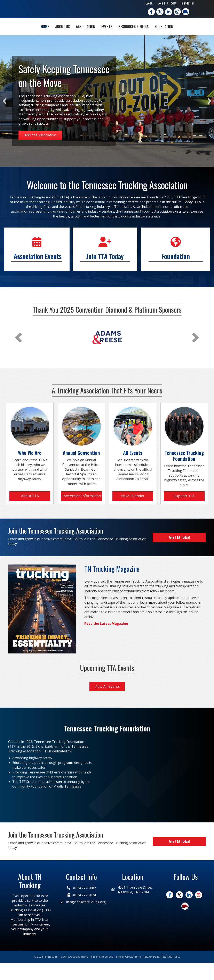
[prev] (18, 355)
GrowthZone (133, 974)
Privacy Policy (152, 974)
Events (150, 3)
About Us (39, 35)
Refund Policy (172, 974)
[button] (4, 118)
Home (21, 35)
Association (62, 35)
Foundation (188, 3)
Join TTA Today (167, 3)
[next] (196, 355)
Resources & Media (157, 35)
